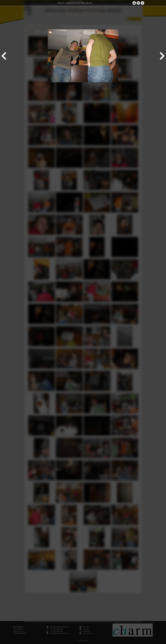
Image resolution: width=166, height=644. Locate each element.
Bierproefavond (87, 3)
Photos (60, 3)
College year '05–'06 (72, 3)
